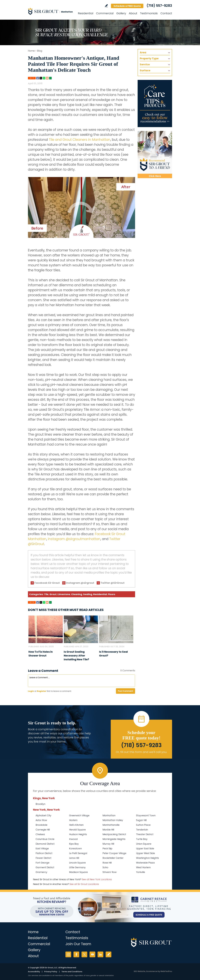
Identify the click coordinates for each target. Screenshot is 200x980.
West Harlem (143, 867)
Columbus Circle (45, 839)
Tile (46, 594)
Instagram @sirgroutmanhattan (74, 539)
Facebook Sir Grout (47, 583)
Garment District (45, 867)
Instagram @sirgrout (80, 583)
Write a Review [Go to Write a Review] (106, 6)
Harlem (73, 820)
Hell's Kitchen (76, 825)
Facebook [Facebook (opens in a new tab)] (76, 954)
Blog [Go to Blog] (40, 51)
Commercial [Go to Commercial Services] (105, 13)
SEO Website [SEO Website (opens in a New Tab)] (140, 971)
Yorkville (141, 872)
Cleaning (77, 594)
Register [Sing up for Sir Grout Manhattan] (42, 691)
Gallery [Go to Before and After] (121, 13)
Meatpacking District (114, 834)
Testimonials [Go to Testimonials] (149, 13)
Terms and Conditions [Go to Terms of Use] (72, 972)
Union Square (144, 844)
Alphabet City (43, 815)
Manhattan (109, 815)
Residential (100, 594)
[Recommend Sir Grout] (155, 155)
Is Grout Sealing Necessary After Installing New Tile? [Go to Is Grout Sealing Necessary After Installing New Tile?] (76, 656)
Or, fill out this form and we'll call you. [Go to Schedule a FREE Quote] (141, 752)
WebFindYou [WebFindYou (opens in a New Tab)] (166, 971)
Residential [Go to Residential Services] (86, 13)
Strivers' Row (110, 872)
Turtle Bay (142, 839)
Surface (145, 70)
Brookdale (41, 825)
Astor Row (41, 820)
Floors (112, 594)
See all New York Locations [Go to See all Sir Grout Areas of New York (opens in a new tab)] (97, 879)
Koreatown (75, 848)
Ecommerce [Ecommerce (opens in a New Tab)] (152, 971)
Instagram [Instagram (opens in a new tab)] (68, 954)
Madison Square (78, 872)
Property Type (149, 58)
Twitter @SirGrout (112, 583)
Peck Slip (107, 848)
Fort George (42, 863)
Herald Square (77, 830)
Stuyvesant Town (146, 815)
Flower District (43, 858)
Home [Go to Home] (31, 51)
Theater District (145, 834)
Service (145, 64)
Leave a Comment (43, 671)
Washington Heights (147, 858)
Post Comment (126, 691)
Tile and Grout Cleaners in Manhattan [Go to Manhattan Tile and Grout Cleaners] (80, 140)
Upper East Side (145, 848)
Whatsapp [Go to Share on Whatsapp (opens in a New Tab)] (44, 78)
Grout (53, 594)
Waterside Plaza (145, 863)
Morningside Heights (114, 839)
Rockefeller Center (113, 858)
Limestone (64, 594)
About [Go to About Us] (133, 13)
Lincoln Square (77, 863)
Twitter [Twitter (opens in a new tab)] (84, 954)
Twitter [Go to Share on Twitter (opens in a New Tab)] (41, 78)
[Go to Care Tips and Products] (155, 104)
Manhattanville (111, 825)
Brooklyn (40, 804)
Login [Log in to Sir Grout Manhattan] (31, 691)
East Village (42, 848)
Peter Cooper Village (114, 853)
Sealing (88, 594)
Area (143, 52)
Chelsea (40, 834)
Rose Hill (107, 863)
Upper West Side (145, 853)
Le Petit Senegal (78, 853)
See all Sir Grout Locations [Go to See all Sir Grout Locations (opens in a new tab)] (84, 884)
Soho (105, 867)
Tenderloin (142, 830)
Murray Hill (108, 844)
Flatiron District (44, 853)
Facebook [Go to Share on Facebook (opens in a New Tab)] (38, 78)
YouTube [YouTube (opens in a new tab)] (92, 954)
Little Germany (77, 867)
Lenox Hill (74, 858)
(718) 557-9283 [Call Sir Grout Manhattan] (159, 6)
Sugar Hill (141, 820)
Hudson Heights (78, 834)
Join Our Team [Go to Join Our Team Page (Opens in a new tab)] (78, 944)
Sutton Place (143, 825)
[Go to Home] (51, 11)
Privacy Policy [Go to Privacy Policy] (51, 972)
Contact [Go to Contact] (166, 13)
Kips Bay (74, 844)
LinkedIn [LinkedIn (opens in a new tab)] (100, 954)
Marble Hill (108, 830)
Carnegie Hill (43, 830)
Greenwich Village (79, 815)
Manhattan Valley (113, 820)
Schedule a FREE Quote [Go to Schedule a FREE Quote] (127, 6)
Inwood (73, 839)
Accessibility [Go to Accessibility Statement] (34, 972)
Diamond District (45, 844)
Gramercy (41, 872)
